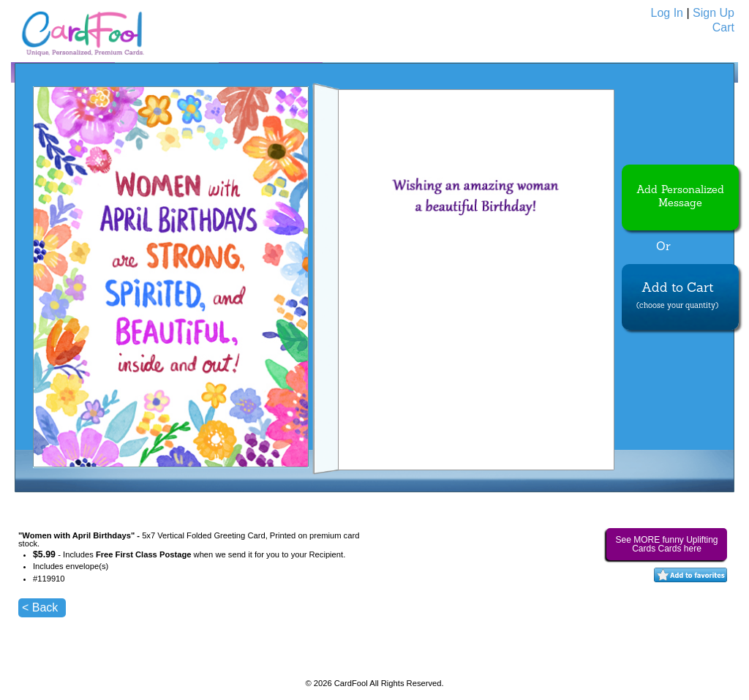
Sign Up (714, 13)
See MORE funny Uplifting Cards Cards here (666, 544)
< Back (40, 607)
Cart (723, 27)
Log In (667, 13)
